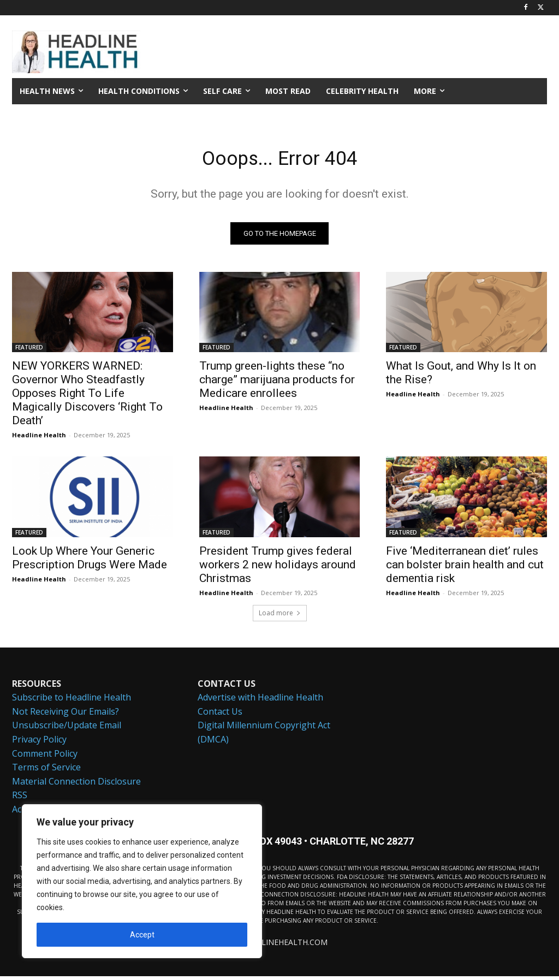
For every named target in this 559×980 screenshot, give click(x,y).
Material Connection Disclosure (76, 786)
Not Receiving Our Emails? (66, 716)
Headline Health (39, 439)
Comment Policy (45, 757)
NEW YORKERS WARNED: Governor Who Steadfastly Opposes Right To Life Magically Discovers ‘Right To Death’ (87, 397)
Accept (142, 935)
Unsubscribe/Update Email (67, 729)
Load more (280, 617)
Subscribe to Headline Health (72, 702)
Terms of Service (46, 771)
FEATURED (29, 351)
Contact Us (220, 716)
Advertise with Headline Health (260, 702)
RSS (20, 799)
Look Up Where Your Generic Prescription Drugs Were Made (90, 561)
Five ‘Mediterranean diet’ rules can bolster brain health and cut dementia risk (465, 568)
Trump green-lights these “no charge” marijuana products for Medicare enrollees (277, 383)
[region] (142, 881)
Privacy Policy (39, 744)
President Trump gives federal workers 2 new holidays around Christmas (278, 568)
